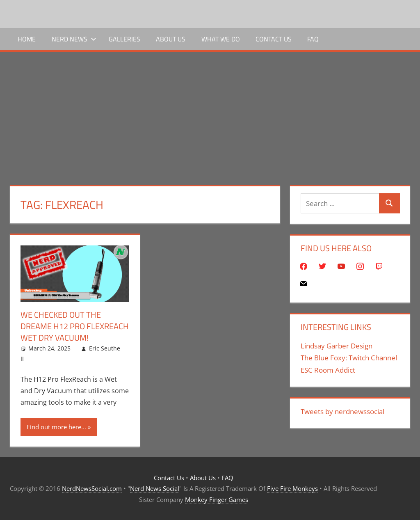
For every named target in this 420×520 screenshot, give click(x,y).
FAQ (313, 39)
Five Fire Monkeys (292, 488)
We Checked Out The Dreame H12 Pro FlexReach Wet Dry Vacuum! (75, 326)
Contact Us (274, 39)
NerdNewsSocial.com (92, 488)
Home (27, 39)
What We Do (221, 39)
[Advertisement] (210, 114)
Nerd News (74, 39)
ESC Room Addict (328, 370)
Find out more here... (56, 427)
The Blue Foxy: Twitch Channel (349, 358)
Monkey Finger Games (217, 499)
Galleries (124, 39)
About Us (171, 39)
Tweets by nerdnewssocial (342, 411)
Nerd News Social (155, 488)
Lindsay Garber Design (337, 346)
